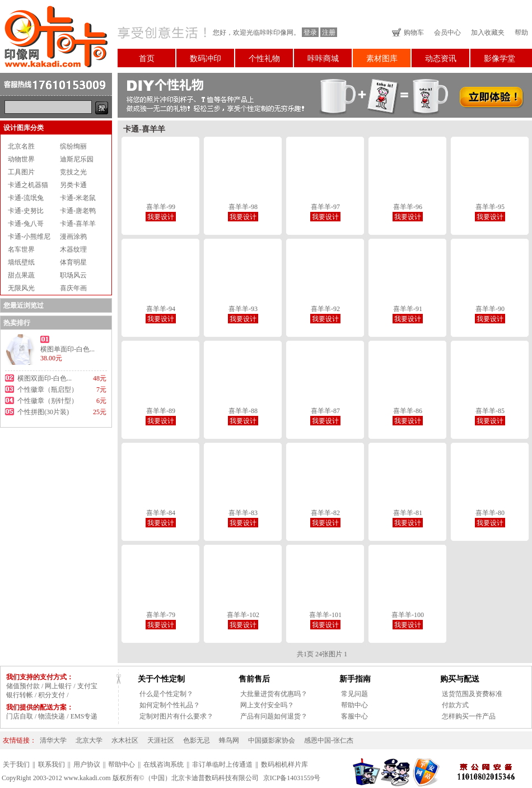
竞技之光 (73, 172)
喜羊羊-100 (408, 615)
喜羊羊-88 (243, 411)
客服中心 (354, 716)
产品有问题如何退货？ (274, 716)
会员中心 (447, 33)
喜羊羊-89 (161, 411)
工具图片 (21, 172)
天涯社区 (161, 740)
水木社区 (125, 740)
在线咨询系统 (164, 764)
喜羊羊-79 (161, 615)
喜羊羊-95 (490, 207)
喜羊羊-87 (325, 411)
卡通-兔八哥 (26, 224)
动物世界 (21, 159)
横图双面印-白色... (45, 378)
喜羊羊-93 (243, 309)
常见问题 (354, 694)
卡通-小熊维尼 (29, 237)
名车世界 (21, 249)
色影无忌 (197, 740)
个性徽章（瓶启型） (48, 390)
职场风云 (73, 275)
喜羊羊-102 (243, 615)
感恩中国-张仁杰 (329, 740)
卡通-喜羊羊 (78, 224)
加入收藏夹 (488, 33)
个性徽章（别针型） (48, 401)
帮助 (521, 33)
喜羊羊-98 (243, 207)
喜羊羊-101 (325, 615)
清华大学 (53, 740)
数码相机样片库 (284, 764)
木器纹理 (73, 249)
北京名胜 (21, 146)
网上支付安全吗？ (267, 705)
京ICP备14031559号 (292, 778)
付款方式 (455, 705)
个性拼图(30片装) (43, 412)
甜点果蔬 (21, 275)
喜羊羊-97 (325, 207)
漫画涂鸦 (73, 237)
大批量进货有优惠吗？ (274, 694)
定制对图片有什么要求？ (176, 716)
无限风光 (21, 288)
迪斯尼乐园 (77, 159)
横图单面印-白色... (67, 349)
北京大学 (89, 740)
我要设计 (161, 217)
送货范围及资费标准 (472, 694)
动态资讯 (441, 59)
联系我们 (52, 764)
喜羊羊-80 (490, 513)
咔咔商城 (323, 59)
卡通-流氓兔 (26, 198)
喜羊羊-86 (408, 411)
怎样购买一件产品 (469, 716)
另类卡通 (73, 185)
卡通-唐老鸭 (78, 211)
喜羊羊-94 (161, 309)
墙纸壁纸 (21, 262)
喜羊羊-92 (325, 309)
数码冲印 (206, 59)
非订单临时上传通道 (222, 764)
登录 (310, 33)
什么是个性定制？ (166, 694)
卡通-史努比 (26, 211)
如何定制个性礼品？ (170, 705)
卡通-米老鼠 (78, 198)
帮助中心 (354, 705)
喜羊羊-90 (490, 309)
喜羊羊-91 (408, 309)
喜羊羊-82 (325, 513)
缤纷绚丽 (73, 146)
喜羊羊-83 (243, 513)
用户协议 (87, 764)
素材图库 (382, 59)
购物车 (414, 33)
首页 (147, 59)
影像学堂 (500, 59)
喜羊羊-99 (161, 207)
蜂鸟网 (229, 740)
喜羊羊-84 (161, 513)
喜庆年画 (73, 288)
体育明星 (73, 262)
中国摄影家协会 (272, 740)
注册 (329, 33)
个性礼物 (264, 59)
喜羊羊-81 (408, 513)
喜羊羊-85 (490, 411)
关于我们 (16, 764)
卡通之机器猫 (28, 185)
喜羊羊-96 (408, 207)
